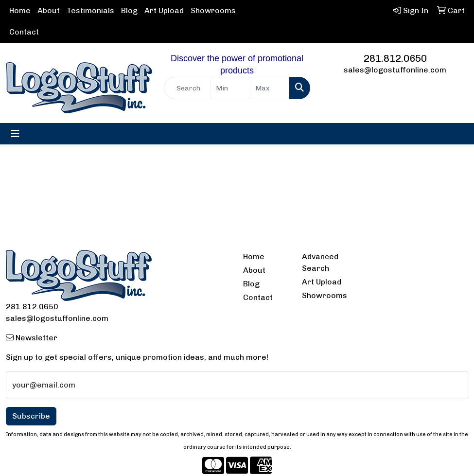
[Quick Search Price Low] (230, 88)
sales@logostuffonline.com (395, 70)
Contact (24, 32)
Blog (129, 10)
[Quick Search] (187, 88)
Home (20, 10)
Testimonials (90, 10)
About (49, 10)
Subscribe (31, 416)
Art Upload (164, 10)
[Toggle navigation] (15, 134)
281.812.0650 (395, 58)
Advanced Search (320, 262)
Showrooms (213, 10)
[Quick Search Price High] (270, 88)
